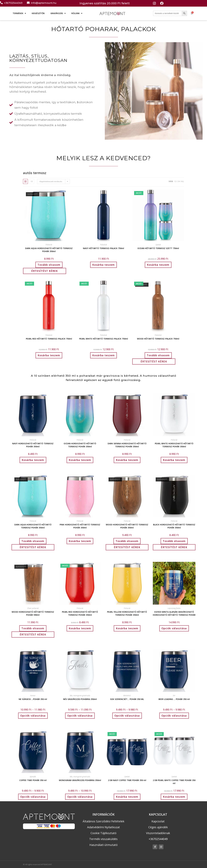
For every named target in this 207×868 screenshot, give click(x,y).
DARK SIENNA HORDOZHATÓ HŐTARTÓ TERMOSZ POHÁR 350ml (127, 445)
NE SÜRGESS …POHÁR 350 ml (33, 699)
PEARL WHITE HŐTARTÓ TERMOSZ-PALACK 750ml (104, 339)
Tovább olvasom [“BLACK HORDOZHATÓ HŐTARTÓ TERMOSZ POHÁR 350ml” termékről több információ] (174, 541)
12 (175, 181)
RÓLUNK (77, 13)
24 (179, 181)
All (183, 181)
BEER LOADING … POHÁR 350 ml (174, 699)
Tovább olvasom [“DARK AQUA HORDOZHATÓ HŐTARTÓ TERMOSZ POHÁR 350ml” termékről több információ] (49, 265)
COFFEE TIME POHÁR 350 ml (33, 780)
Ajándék (33, 777)
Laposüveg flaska (174, 608)
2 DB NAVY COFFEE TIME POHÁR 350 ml (127, 780)
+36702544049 (13, 3)
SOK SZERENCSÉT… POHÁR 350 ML (127, 699)
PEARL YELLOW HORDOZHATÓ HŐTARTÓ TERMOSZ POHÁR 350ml (127, 613)
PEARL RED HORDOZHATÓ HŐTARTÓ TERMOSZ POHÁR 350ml (80, 613)
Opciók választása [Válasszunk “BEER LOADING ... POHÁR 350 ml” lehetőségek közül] (174, 716)
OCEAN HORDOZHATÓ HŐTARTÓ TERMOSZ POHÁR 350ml (80, 445)
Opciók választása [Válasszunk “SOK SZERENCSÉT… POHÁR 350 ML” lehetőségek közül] (127, 716)
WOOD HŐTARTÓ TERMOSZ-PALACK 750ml (158, 339)
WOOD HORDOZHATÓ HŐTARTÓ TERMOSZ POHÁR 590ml (33, 613)
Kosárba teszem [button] (103, 265)
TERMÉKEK (19, 13)
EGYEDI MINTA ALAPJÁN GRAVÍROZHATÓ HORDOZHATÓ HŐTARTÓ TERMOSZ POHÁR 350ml (174, 613)
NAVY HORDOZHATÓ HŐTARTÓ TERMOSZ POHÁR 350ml (33, 445)
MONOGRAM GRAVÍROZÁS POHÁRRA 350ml (80, 780)
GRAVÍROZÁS (58, 13)
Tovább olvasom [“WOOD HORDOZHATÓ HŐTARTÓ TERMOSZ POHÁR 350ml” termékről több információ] (127, 541)
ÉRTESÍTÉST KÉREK (45, 271)
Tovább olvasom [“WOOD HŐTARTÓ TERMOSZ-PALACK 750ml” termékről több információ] (158, 355)
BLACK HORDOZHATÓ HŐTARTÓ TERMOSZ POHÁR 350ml (174, 526)
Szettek (158, 245)
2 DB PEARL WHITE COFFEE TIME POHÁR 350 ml (174, 781)
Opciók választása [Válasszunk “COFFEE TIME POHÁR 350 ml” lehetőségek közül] (33, 797)
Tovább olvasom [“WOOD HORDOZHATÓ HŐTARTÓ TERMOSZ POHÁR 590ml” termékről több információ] (33, 628)
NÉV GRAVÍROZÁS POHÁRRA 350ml (80, 699)
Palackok (103, 245)
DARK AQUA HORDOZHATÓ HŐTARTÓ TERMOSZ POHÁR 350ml (49, 249)
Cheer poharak (33, 608)
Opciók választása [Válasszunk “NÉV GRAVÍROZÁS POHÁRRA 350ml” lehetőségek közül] (80, 716)
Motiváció (127, 696)
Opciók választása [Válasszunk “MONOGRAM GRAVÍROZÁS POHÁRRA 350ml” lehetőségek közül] (80, 797)
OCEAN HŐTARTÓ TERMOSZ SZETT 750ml (158, 248)
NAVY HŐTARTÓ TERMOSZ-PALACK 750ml (103, 248)
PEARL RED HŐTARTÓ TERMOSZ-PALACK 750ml (49, 339)
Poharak (49, 245)
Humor (33, 696)
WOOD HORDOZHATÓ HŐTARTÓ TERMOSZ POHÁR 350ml (127, 526)
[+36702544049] (1, 3)
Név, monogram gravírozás (80, 696)
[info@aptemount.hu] (28, 3)
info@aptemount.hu (44, 3)
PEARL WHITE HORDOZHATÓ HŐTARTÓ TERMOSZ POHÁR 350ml (174, 445)
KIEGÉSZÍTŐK (38, 13)
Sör (174, 696)
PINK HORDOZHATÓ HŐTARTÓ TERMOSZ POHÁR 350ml (80, 526)
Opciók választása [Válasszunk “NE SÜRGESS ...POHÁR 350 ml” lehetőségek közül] (33, 716)
